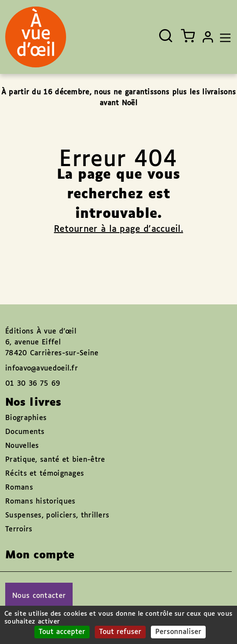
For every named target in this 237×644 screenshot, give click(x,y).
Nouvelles (22, 446)
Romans (19, 488)
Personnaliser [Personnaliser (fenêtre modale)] (178, 632)
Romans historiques (40, 502)
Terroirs (19, 529)
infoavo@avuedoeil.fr (42, 369)
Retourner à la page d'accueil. (118, 229)
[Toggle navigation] (223, 37)
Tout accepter (62, 632)
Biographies (26, 418)
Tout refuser (120, 632)
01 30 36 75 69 (33, 384)
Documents (25, 432)
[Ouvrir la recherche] (166, 36)
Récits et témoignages (45, 474)
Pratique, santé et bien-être (55, 460)
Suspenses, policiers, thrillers (57, 516)
